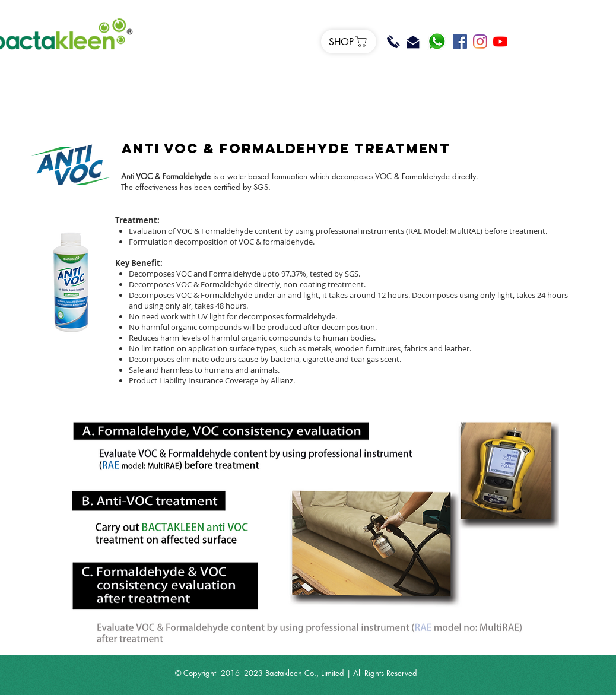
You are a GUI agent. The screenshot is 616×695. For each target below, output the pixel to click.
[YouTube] (500, 42)
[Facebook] (460, 42)
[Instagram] (480, 42)
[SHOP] (349, 42)
